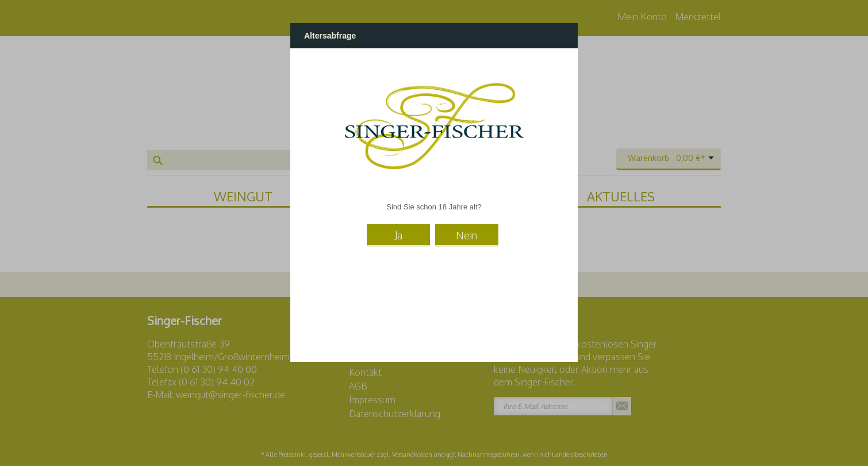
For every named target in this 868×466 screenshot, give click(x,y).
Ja (399, 235)
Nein (466, 235)
